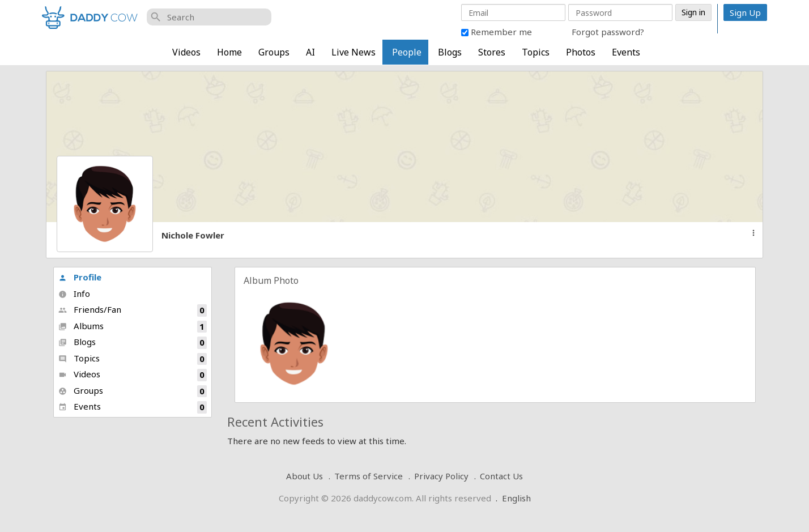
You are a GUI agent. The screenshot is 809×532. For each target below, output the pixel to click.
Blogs (450, 52)
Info (74, 293)
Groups (274, 52)
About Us (305, 476)
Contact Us (501, 476)
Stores (492, 52)
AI (310, 52)
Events (626, 52)
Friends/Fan (133, 310)
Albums (133, 327)
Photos (581, 52)
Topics (536, 52)
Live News (354, 52)
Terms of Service (369, 476)
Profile (80, 277)
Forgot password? (608, 32)
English (516, 498)
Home (229, 52)
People (407, 52)
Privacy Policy (441, 476)
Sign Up (745, 12)
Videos (186, 52)
